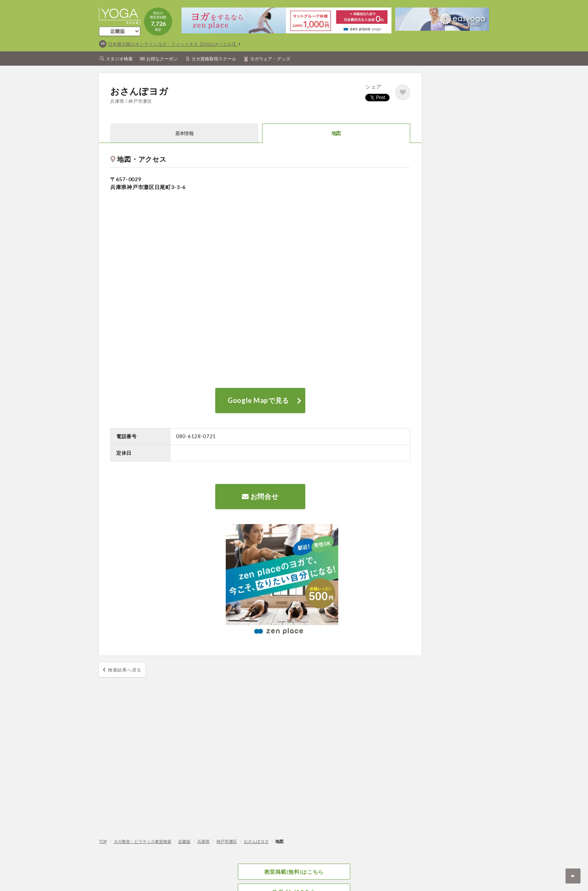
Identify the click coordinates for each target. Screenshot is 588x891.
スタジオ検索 (119, 59)
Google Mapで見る (258, 400)
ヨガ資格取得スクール (214, 59)
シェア (373, 86)
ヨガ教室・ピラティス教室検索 (142, 841)
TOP (103, 841)
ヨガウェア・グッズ (270, 59)
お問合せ (260, 496)
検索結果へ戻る (125, 670)
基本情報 (184, 133)
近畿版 (184, 841)
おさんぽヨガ (256, 841)
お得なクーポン (162, 59)
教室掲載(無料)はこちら (294, 872)
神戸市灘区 (227, 841)
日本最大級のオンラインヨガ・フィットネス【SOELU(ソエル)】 (173, 44)
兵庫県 (203, 841)
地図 (336, 133)
